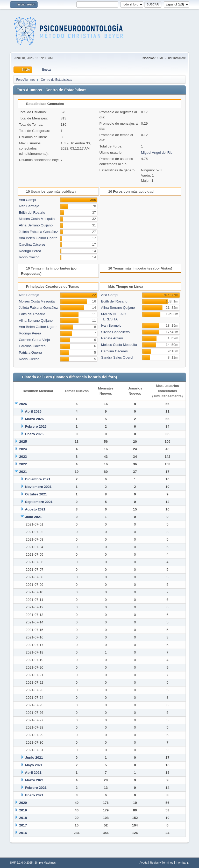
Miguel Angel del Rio (157, 153)
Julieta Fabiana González (38, 232)
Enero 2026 (34, 434)
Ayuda (144, 863)
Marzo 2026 (34, 419)
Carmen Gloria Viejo (34, 340)
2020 (23, 803)
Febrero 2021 (36, 788)
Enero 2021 (34, 795)
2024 (23, 449)
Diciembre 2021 (38, 479)
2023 (23, 457)
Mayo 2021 (34, 765)
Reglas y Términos (162, 863)
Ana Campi (27, 200)
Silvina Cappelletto (115, 332)
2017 (23, 825)
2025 (23, 442)
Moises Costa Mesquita (37, 219)
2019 (23, 810)
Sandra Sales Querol (117, 357)
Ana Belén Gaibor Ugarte (38, 238)
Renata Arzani (112, 338)
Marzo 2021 (34, 780)
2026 (23, 404)
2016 (23, 833)
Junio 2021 (34, 758)
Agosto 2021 (35, 509)
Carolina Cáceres (32, 244)
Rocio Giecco (29, 257)
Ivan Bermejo (29, 206)
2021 (23, 472)
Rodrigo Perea (30, 251)
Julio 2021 (33, 517)
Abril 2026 (33, 411)
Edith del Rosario (32, 213)
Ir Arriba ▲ (182, 863)
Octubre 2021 (36, 494)
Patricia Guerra (31, 352)
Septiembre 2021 (39, 502)
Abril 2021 (33, 773)
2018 (23, 818)
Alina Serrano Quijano (36, 225)
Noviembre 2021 (38, 487)
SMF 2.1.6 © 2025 (21, 863)
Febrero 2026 (36, 426)
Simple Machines (45, 863)
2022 (23, 464)
